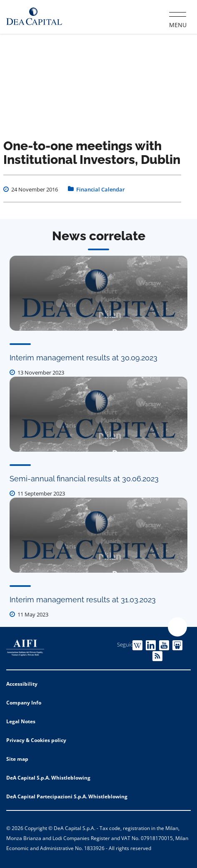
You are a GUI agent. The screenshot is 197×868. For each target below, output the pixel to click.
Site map (17, 759)
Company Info (24, 703)
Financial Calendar (101, 189)
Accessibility (22, 684)
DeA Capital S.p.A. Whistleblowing (48, 778)
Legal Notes (21, 721)
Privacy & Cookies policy (36, 740)
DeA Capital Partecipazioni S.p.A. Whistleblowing (67, 796)
